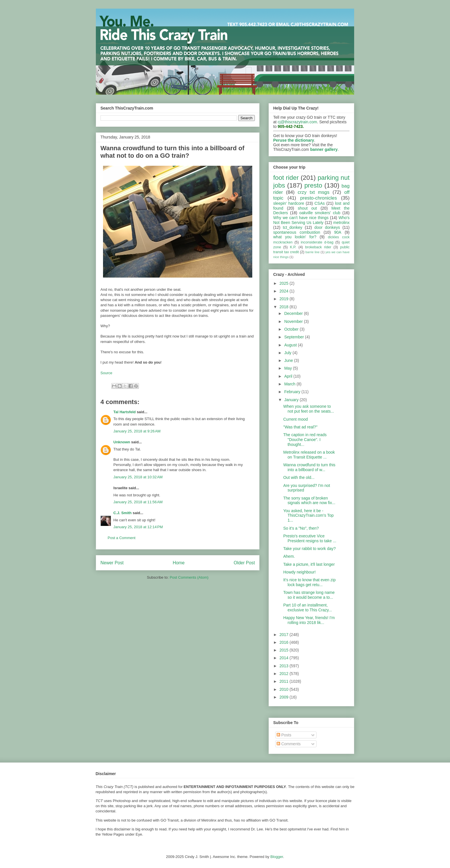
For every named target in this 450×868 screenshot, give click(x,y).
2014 (285, 658)
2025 (285, 283)
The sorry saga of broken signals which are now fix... (309, 501)
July (288, 353)
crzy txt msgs (314, 192)
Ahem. (289, 556)
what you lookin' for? (295, 237)
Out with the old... (299, 477)
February (293, 392)
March (290, 384)
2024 (285, 291)
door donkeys (327, 227)
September (294, 337)
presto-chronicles (319, 198)
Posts (284, 735)
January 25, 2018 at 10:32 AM (138, 477)
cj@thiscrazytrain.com (297, 122)
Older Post (244, 563)
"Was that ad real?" (300, 427)
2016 (285, 642)
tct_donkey (293, 227)
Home (179, 563)
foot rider (286, 178)
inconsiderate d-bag (317, 242)
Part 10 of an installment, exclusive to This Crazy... (308, 607)
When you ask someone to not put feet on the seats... (309, 409)
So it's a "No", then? (301, 528)
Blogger (277, 857)
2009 (285, 697)
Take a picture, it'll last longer (309, 564)
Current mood (296, 419)
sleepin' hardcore (289, 203)
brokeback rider (318, 247)
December (294, 313)
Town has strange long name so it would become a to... (309, 595)
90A (338, 232)
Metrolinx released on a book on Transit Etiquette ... (309, 455)
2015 (285, 650)
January (292, 400)
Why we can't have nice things (301, 218)
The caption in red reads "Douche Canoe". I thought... (305, 440)
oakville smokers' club (320, 213)
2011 (285, 681)
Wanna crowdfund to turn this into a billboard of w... (309, 467)
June (289, 360)
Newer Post (112, 563)
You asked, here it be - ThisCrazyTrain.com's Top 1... (309, 516)
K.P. (293, 247)
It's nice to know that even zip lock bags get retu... (309, 582)
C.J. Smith (123, 513)
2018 (285, 307)
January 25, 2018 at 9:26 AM (137, 431)
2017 (285, 635)
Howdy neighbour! (299, 572)
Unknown (122, 442)
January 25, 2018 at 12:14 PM (138, 527)
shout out (308, 208)
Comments (289, 744)
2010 (285, 689)
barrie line (312, 252)
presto (313, 185)
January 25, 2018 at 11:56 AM (138, 502)
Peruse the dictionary (294, 140)
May (288, 368)
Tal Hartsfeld (125, 412)
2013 (285, 666)
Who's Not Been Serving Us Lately (311, 220)
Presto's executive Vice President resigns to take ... (310, 538)
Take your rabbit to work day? (310, 549)
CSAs (320, 203)
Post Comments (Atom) (189, 577)
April (289, 376)
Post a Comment (122, 538)
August (291, 345)
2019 (285, 299)
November (294, 321)
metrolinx (341, 223)
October (292, 329)
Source (106, 373)
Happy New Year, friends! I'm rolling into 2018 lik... (309, 620)
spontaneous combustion (297, 232)
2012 (285, 674)
